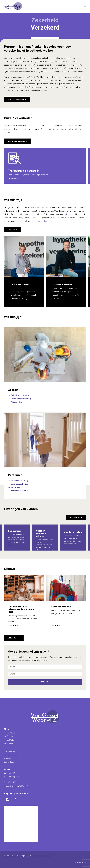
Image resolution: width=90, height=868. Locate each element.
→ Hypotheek (14, 487)
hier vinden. (49, 221)
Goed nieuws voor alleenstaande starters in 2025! (22, 609)
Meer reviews (76, 518)
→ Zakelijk (9, 736)
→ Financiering (15, 402)
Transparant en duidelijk (24, 171)
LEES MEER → (13, 626)
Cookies (32, 856)
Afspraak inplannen (17, 99)
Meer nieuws (14, 638)
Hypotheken (8, 759)
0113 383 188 (10, 782)
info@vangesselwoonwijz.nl (16, 786)
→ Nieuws (9, 743)
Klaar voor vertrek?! (61, 607)
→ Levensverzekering (18, 484)
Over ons (13, 230)
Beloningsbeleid (9, 762)
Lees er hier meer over (18, 141)
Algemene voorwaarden (43, 856)
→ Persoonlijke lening (18, 491)
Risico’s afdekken (9, 751)
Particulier (15, 475)
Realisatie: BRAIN (80, 862)
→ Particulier (10, 733)
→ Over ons (9, 740)
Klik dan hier (70, 214)
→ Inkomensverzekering (19, 399)
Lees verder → (14, 178)
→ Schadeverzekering (18, 395)
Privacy (26, 856)
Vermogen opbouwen (11, 755)
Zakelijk (13, 390)
